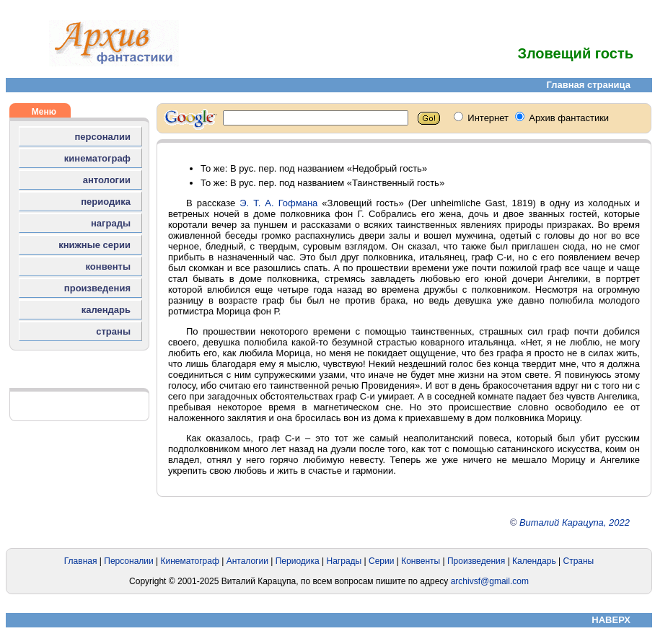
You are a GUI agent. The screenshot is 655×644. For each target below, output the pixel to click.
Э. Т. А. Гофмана (278, 203)
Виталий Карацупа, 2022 (575, 522)
